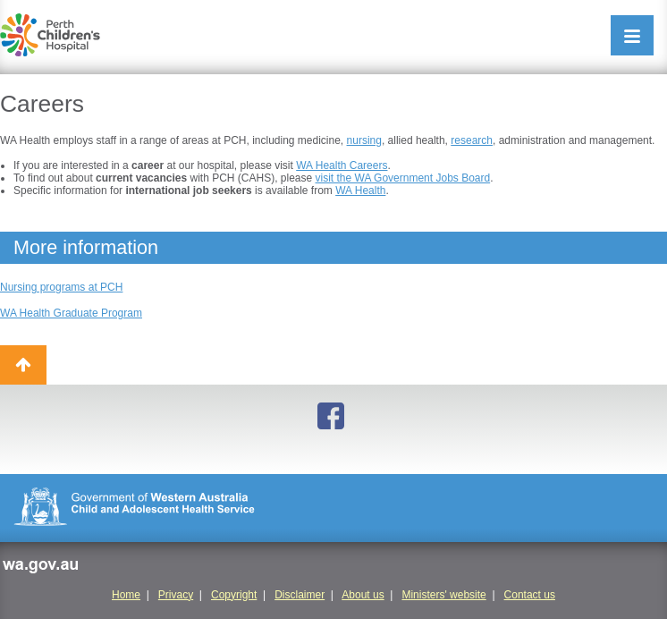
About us (363, 595)
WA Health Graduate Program (71, 313)
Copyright (234, 595)
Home (126, 595)
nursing (364, 140)
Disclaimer (300, 595)
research (472, 140)
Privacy (176, 595)
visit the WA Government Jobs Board (403, 178)
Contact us (530, 595)
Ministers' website (443, 595)
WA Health (360, 191)
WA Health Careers (342, 165)
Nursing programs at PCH (61, 287)
